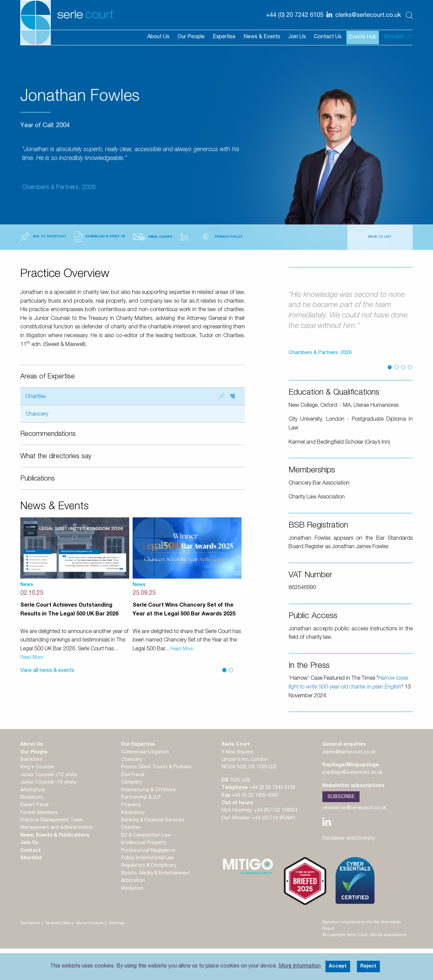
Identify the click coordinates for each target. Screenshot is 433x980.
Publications (38, 479)
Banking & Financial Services (153, 820)
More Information (300, 966)
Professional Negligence (148, 851)
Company (132, 783)
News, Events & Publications (55, 836)
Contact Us (328, 37)
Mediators (32, 798)
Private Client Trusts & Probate (156, 767)
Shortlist (31, 858)
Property (131, 805)
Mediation (132, 889)
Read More (32, 658)
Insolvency (133, 813)
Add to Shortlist (43, 237)
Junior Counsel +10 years (49, 775)
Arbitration (133, 881)
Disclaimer (30, 923)
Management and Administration (56, 828)
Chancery (37, 415)
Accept (338, 966)
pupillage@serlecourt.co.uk (352, 773)
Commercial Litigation (145, 752)
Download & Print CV (100, 237)
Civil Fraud (133, 775)
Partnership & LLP (141, 798)
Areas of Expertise (48, 377)
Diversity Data (58, 923)
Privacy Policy (221, 237)
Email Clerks (153, 237)
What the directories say (56, 457)
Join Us (297, 37)
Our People (191, 37)
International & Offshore (148, 790)
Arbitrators (33, 790)
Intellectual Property (144, 843)
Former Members (39, 813)
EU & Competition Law (146, 836)
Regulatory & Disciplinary (149, 866)
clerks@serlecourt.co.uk (349, 752)
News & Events (262, 37)
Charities (130, 396)
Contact (31, 851)
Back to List (380, 237)
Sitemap (117, 923)
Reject (368, 966)
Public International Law (148, 858)
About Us (158, 37)
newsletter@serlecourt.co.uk (354, 808)
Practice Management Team (52, 820)
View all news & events (47, 671)
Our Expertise (138, 745)
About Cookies (90, 923)
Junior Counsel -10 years (48, 783)
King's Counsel (37, 767)
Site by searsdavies (388, 935)
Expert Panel (34, 805)
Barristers (31, 760)
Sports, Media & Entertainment (156, 873)
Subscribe (341, 797)
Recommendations (48, 435)
